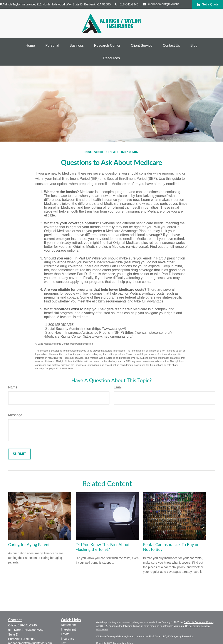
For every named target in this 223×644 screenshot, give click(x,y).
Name (13, 387)
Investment (68, 629)
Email (118, 387)
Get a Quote (207, 4)
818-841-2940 (127, 4)
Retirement (68, 625)
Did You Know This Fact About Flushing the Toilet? (103, 547)
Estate (65, 634)
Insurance (68, 639)
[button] (30, 46)
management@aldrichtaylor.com (163, 4)
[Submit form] (19, 454)
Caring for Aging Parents (30, 545)
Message (15, 415)
